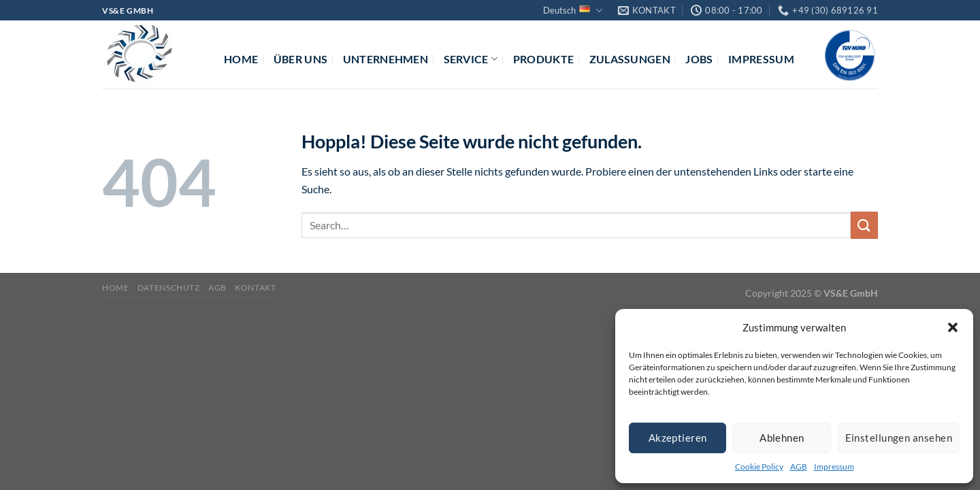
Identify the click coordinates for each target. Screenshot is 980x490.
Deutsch (573, 11)
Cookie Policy (759, 467)
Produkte (544, 59)
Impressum (834, 467)
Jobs (699, 59)
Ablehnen (782, 438)
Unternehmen (386, 59)
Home (241, 59)
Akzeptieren (678, 438)
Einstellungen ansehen (899, 438)
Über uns (301, 59)
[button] (953, 327)
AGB (799, 467)
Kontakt (255, 288)
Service (471, 59)
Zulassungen (630, 59)
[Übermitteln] (864, 225)
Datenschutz (169, 288)
